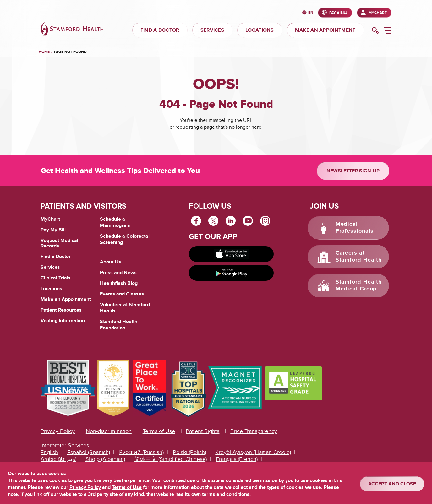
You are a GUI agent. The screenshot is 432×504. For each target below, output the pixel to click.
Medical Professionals (355, 228)
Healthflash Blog (119, 283)
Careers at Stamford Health (359, 257)
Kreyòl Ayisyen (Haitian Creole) (253, 452)
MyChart (378, 13)
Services (50, 267)
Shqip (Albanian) (105, 459)
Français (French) (237, 459)
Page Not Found (70, 52)
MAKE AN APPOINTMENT (325, 30)
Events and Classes (122, 294)
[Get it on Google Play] (231, 273)
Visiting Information (63, 321)
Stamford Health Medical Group (359, 285)
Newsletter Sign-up (353, 171)
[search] (375, 31)
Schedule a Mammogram (115, 222)
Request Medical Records (59, 244)
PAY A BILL (338, 13)
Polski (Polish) (189, 452)
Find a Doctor (56, 257)
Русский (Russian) (141, 452)
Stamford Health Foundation (119, 325)
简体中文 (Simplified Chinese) (170, 459)
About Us (110, 262)
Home (44, 52)
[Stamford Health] (72, 30)
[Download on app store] (231, 254)
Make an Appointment (66, 299)
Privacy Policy (58, 431)
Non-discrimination (109, 431)
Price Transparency (254, 431)
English (49, 452)
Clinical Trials (56, 278)
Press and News (118, 273)
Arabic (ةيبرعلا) (58, 459)
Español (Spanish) (89, 452)
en (311, 13)
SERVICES (212, 30)
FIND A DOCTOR (160, 30)
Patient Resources (61, 310)
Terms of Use (159, 431)
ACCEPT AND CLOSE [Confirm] (392, 484)
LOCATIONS (260, 30)
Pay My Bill (53, 230)
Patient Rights (202, 431)
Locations (51, 289)
